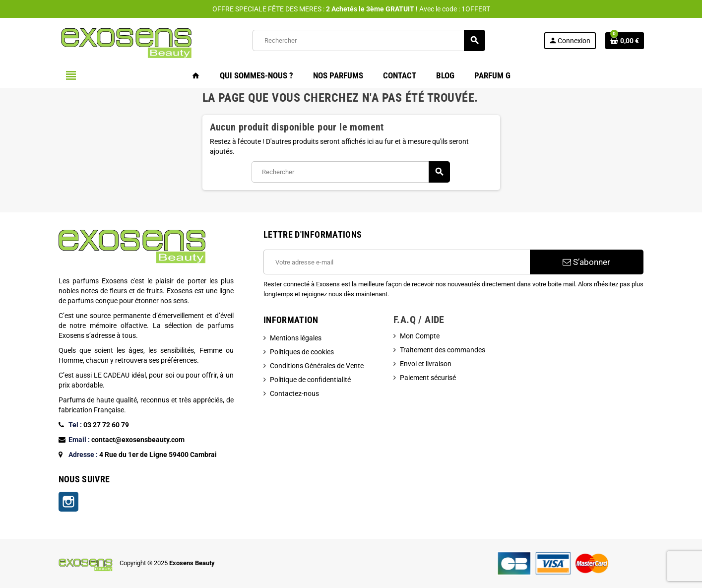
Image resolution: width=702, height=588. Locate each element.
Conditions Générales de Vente (317, 366)
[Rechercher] (369, 40)
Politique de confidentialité (310, 380)
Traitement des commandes (443, 350)
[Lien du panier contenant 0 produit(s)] (625, 41)
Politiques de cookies (302, 352)
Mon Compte (420, 336)
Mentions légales (296, 338)
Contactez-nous (294, 393)
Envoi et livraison (426, 364)
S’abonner (586, 262)
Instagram (68, 502)
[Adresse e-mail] (397, 262)
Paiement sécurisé (428, 378)
